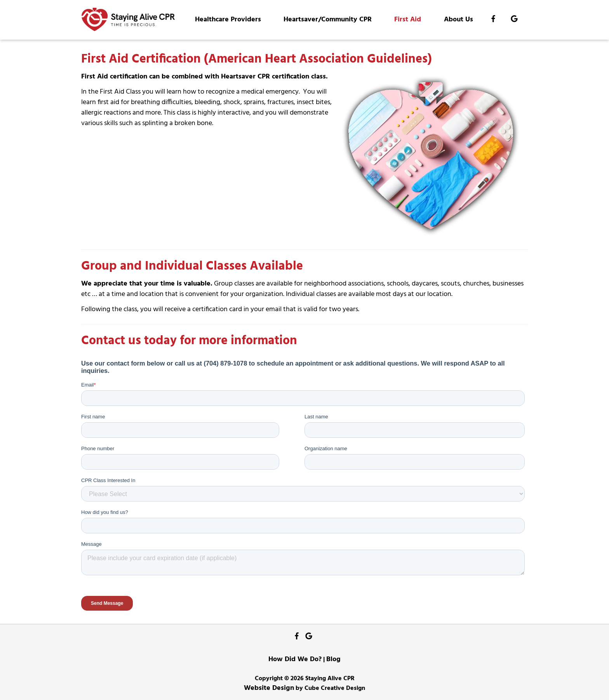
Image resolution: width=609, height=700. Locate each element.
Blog (333, 659)
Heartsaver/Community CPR (328, 20)
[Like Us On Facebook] (493, 20)
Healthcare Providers (228, 20)
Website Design (269, 688)
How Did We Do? (295, 659)
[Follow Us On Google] (514, 20)
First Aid (408, 20)
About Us (458, 20)
